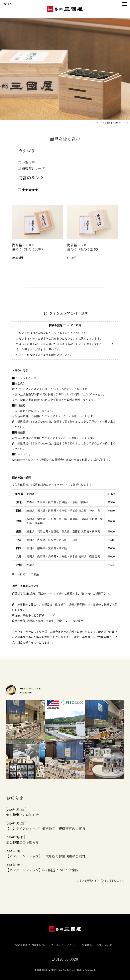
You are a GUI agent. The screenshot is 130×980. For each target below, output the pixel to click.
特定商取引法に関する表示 (32, 945)
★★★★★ (30, 190)
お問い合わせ (106, 945)
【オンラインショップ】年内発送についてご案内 (42, 870)
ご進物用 (28, 163)
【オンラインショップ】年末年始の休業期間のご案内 (46, 856)
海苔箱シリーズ (33, 168)
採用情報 (88, 945)
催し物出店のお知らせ (22, 815)
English (6, 4)
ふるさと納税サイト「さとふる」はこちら (100, 880)
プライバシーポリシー (66, 945)
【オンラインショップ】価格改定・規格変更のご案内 (46, 828)
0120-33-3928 (66, 959)
